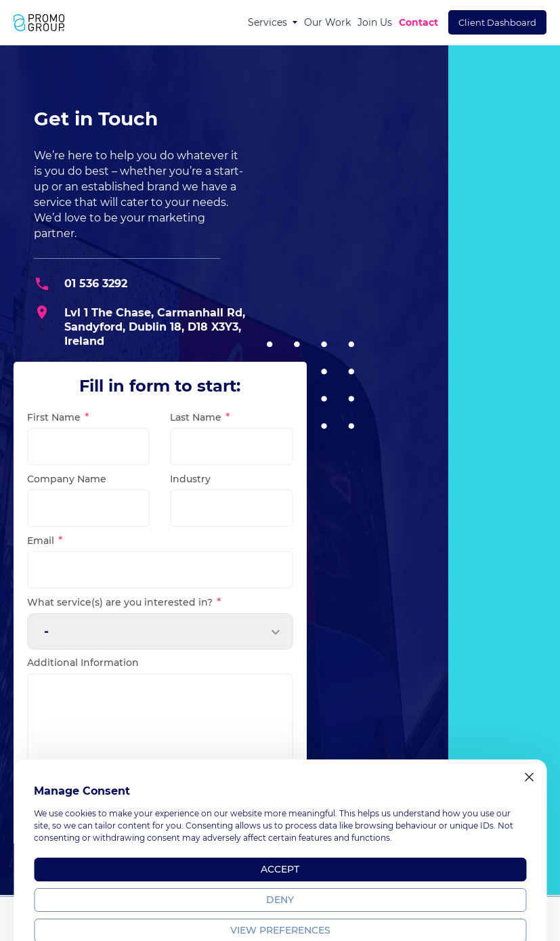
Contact (418, 22)
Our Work (327, 22)
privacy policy (83, 797)
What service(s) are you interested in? (123, 602)
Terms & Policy (415, 929)
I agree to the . (84, 790)
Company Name (67, 479)
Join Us (375, 22)
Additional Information (83, 663)
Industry (190, 479)
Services (267, 22)
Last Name (198, 417)
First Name (57, 417)
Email (43, 541)
